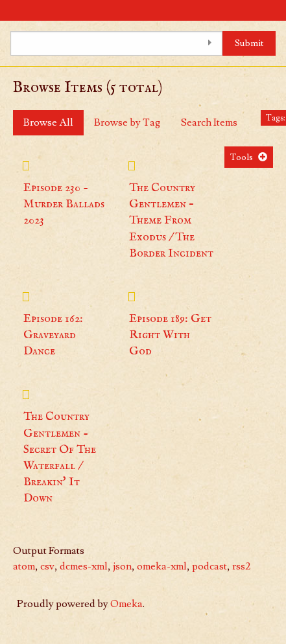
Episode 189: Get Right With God (170, 335)
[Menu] (10, 10)
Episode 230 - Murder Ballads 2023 (64, 204)
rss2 (241, 566)
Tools (242, 157)
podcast (209, 566)
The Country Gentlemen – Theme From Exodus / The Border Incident (171, 221)
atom (24, 566)
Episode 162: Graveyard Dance (53, 335)
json (122, 566)
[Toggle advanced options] (209, 43)
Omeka (126, 604)
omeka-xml (162, 566)
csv (47, 566)
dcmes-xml (84, 566)
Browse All (48, 122)
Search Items (209, 122)
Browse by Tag (127, 122)
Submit (249, 43)
